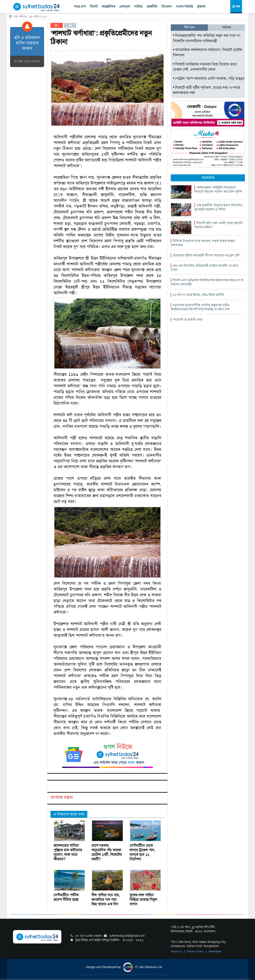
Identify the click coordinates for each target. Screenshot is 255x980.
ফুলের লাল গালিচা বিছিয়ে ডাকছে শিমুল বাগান (143, 900)
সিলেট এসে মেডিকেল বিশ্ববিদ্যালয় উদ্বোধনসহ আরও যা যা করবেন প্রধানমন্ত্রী (207, 282)
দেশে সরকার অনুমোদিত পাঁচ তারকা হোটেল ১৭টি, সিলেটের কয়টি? (107, 852)
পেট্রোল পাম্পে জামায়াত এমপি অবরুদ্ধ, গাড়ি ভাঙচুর (209, 78)
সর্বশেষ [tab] (226, 27)
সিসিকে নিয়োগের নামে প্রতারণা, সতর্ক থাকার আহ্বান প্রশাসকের (203, 243)
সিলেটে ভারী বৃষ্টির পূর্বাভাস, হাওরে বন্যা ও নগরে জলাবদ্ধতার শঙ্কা (206, 90)
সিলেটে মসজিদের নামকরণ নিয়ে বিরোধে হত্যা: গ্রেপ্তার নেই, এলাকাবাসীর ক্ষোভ (205, 67)
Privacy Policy (196, 951)
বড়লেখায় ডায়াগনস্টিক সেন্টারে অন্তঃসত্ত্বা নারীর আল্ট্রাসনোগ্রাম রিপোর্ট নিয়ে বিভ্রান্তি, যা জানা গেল (200, 307)
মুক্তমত (201, 6)
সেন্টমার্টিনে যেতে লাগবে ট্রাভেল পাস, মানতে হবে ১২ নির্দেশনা (142, 852)
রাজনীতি (152, 6)
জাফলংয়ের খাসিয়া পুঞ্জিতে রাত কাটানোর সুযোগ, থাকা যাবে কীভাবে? (68, 852)
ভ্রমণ (57, 25)
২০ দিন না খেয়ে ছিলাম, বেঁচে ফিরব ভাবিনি (198, 295)
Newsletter (215, 951)
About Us (177, 951)
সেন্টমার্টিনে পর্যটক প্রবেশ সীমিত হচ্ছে (66, 897)
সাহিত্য (138, 6)
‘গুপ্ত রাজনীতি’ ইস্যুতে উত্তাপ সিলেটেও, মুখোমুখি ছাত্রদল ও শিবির (219, 207)
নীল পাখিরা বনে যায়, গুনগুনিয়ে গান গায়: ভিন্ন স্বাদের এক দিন (106, 900)
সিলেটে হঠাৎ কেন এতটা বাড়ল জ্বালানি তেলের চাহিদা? (219, 225)
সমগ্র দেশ (80, 6)
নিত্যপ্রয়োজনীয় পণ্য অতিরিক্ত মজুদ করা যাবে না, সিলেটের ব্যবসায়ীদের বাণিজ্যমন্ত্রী (207, 38)
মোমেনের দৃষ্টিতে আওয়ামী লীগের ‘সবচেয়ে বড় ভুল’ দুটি (206, 255)
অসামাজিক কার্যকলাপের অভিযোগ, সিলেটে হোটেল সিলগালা (208, 52)
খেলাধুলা (125, 6)
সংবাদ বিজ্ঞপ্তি (184, 6)
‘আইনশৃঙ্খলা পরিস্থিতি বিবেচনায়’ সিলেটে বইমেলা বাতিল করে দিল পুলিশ (218, 190)
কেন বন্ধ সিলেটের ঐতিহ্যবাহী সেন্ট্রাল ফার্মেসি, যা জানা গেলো (205, 268)
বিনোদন (167, 6)
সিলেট (94, 6)
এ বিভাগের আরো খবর (69, 814)
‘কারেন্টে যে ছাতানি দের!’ (188, 319)
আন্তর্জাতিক (109, 6)
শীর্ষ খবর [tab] (189, 27)
